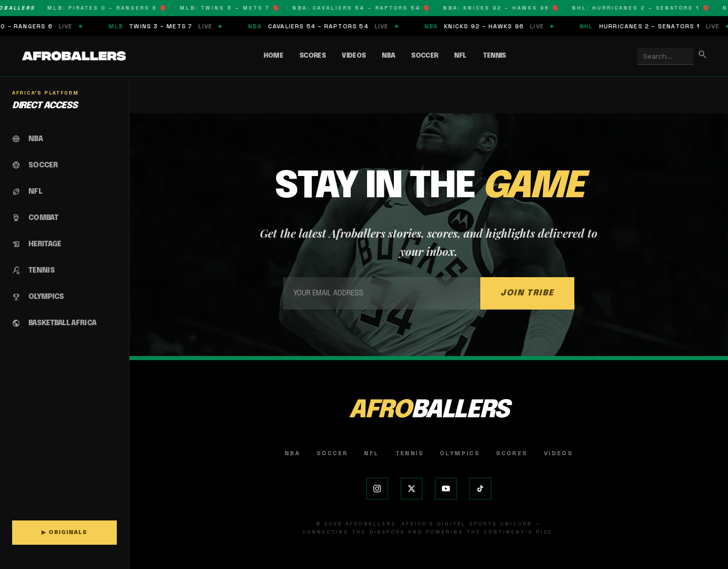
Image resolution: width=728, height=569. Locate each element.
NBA (388, 56)
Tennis (494, 56)
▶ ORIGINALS (64, 533)
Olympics (460, 453)
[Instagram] (377, 489)
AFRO (429, 410)
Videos (354, 56)
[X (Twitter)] (412, 489)
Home (273, 56)
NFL (460, 56)
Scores (312, 56)
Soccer (424, 56)
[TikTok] (480, 489)
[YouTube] (446, 489)
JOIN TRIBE (527, 293)
